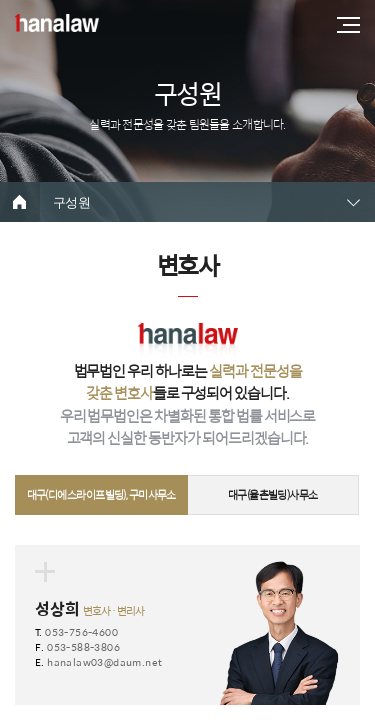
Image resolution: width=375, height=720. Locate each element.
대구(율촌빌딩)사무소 (273, 494)
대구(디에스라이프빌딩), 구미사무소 (101, 494)
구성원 (71, 202)
